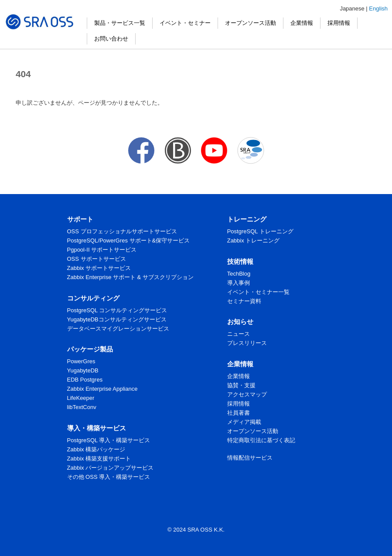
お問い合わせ (111, 39)
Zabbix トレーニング (254, 240)
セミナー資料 (244, 301)
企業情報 (302, 23)
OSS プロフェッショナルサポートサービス (122, 231)
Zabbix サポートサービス (99, 268)
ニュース (239, 334)
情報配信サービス (250, 458)
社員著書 (239, 413)
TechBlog (239, 274)
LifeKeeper (81, 398)
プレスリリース (247, 343)
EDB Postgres (85, 380)
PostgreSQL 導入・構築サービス (109, 440)
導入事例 (239, 283)
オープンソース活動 (251, 23)
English (378, 9)
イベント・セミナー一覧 (258, 292)
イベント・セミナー (185, 23)
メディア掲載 (244, 422)
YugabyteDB (83, 370)
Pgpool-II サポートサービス (102, 250)
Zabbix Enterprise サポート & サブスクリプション (130, 277)
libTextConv (82, 407)
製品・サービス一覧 (120, 23)
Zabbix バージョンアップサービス (111, 468)
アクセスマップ (247, 394)
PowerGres (81, 361)
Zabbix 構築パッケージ (96, 449)
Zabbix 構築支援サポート (99, 459)
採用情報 (339, 23)
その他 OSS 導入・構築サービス (109, 477)
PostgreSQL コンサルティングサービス (117, 310)
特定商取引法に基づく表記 (261, 440)
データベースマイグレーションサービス (118, 329)
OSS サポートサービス (97, 259)
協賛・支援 (241, 385)
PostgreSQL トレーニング (260, 231)
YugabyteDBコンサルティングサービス (117, 319)
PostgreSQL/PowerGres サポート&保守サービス (129, 240)
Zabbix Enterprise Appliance (102, 389)
